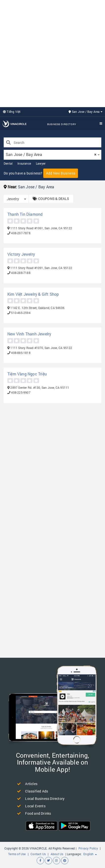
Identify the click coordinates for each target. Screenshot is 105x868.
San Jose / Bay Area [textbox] (51, 154)
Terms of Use (17, 854)
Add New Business (61, 173)
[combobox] (52, 155)
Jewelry (13, 199)
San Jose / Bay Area (86, 112)
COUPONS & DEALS (51, 199)
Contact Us (38, 854)
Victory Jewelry (21, 254)
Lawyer (41, 163)
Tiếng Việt (12, 112)
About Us (57, 854)
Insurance (24, 163)
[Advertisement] (52, 53)
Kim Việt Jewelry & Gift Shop (33, 294)
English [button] (90, 854)
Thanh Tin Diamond (25, 214)
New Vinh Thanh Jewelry (29, 334)
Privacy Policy (88, 848)
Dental (8, 163)
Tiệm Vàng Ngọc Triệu (27, 374)
